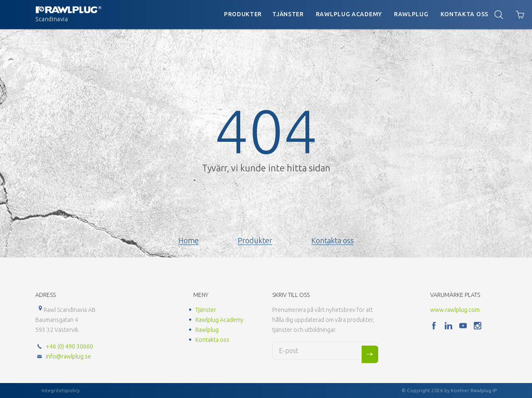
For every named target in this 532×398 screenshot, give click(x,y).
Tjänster (288, 14)
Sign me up (370, 354)
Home (188, 240)
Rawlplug (411, 14)
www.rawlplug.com (455, 310)
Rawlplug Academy (349, 14)
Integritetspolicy (61, 390)
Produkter (243, 14)
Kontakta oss (464, 14)
